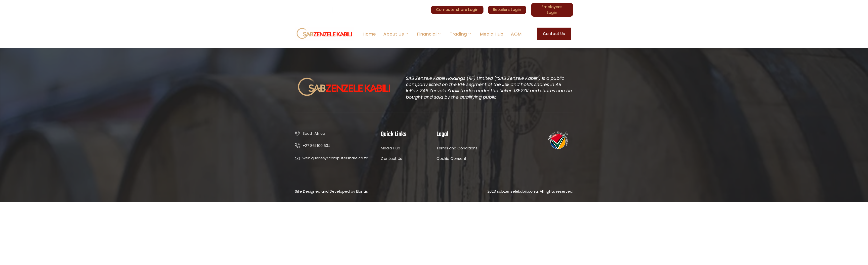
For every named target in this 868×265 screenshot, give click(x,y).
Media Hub (492, 34)
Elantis (362, 191)
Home (369, 34)
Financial (429, 34)
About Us (396, 34)
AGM (516, 34)
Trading (460, 34)
